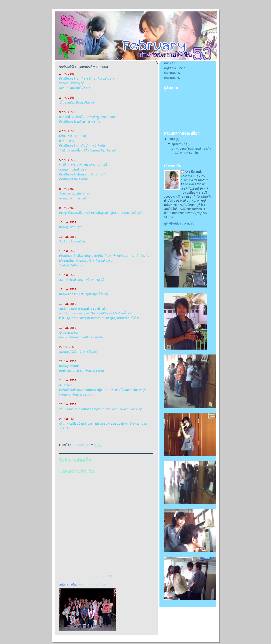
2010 (172, 139)
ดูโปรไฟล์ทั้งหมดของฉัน (179, 224)
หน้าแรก (106, 576)
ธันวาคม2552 (173, 73)
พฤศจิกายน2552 (174, 68)
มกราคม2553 (173, 78)
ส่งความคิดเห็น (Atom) (92, 585)
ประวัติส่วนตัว (194, 172)
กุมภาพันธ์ (179, 144)
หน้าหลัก (170, 63)
